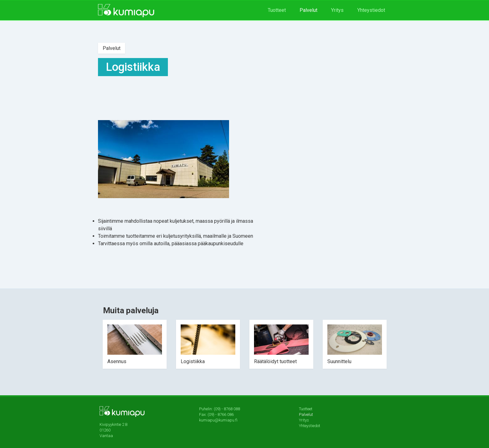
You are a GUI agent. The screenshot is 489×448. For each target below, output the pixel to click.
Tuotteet (277, 10)
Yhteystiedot (371, 10)
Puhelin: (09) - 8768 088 (220, 409)
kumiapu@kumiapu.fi (218, 420)
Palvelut (308, 10)
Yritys (337, 10)
